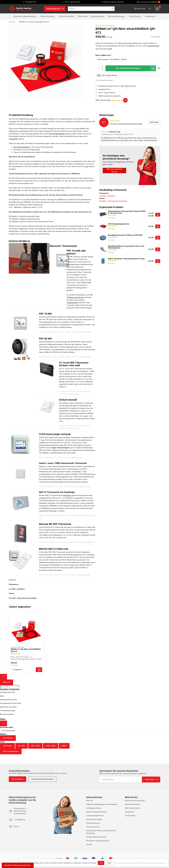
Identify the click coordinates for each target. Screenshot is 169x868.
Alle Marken (8, 738)
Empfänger (67, 495)
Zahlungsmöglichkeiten (95, 816)
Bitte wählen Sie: (104, 55)
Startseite (12, 22)
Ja (101, 863)
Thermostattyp (72, 303)
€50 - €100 (35, 746)
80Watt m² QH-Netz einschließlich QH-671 (34, 22)
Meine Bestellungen (132, 804)
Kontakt (89, 844)
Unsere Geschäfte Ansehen (42, 779)
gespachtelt (13, 139)
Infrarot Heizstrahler (67, 16)
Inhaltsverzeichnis (93, 827)
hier (87, 166)
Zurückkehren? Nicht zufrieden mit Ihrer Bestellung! (101, 832)
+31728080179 (19, 820)
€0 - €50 (21, 746)
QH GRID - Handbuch (17, 589)
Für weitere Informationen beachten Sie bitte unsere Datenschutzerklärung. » (140, 863)
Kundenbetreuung (93, 823)
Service (16, 826)
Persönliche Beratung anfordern (18, 865)
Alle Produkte (130, 816)
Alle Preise (7, 746)
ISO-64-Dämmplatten (57, 134)
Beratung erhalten (7, 714)
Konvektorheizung (97, 16)
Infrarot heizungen (47, 16)
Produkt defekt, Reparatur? (96, 837)
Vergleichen (18, 670)
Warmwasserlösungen (116, 16)
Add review (154, 122)
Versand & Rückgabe (94, 819)
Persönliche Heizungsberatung (98, 841)
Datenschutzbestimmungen (96, 812)
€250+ (64, 746)
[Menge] (33, 670)
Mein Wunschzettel (132, 808)
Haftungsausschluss (94, 808)
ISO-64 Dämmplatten (21, 147)
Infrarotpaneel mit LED (8, 700)
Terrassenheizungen (8, 711)
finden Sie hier (84, 575)
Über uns (90, 801)
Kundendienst (150, 16)
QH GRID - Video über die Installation (23, 598)
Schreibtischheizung (8, 692)
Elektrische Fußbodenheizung (25, 16)
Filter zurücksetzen (11, 751)
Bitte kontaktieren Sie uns (114, 170)
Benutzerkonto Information (135, 801)
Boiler (2, 696)
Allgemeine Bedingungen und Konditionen (102, 804)
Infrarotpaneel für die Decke (11, 703)
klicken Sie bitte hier (76, 297)
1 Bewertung (110, 26)
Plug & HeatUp (135, 16)
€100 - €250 (51, 746)
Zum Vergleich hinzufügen (104, 80)
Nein (109, 863)
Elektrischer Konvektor (8, 707)
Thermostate (82, 16)
